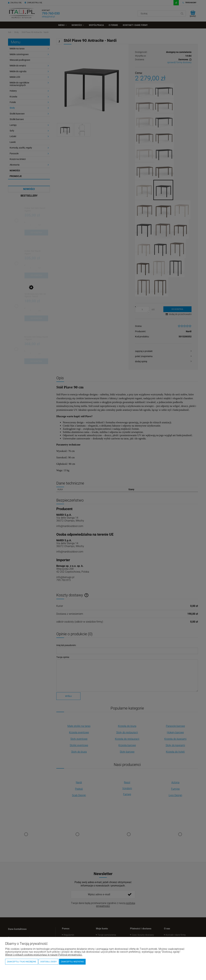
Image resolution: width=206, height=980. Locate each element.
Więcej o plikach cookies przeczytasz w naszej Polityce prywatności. (44, 955)
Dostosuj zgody (49, 962)
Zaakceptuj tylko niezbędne (22, 962)
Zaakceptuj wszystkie (72, 962)
